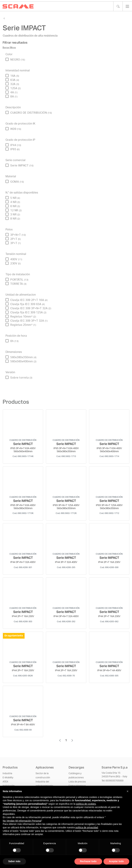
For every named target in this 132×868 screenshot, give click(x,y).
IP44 (16, 145)
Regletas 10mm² (23, 317)
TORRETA (18, 284)
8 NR (15, 219)
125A (15, 88)
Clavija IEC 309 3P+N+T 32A (31, 308)
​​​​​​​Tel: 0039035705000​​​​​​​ (112, 781)
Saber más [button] (14, 861)
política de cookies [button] (86, 804)
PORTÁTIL (19, 280)
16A (15, 76)
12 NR (16, 210)
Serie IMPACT (22, 166)
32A (15, 84)
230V (15, 264)
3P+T (15, 243)
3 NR (15, 215)
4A (14, 92)
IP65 (15, 149)
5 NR (15, 198)
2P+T (15, 239)
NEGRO (18, 60)
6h (14, 341)
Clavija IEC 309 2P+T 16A (29, 300)
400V (16, 259)
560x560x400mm (23, 361)
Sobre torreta (21, 378)
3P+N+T (18, 235)
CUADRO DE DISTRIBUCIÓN (31, 113)
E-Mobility (8, 778)
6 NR (15, 206)
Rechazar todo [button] (88, 861)
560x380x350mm (23, 357)
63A (15, 80)
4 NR (15, 202)
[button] (128, 791)
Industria (7, 773)
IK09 (16, 129)
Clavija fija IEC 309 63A (27, 304)
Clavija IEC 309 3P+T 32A (29, 321)
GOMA (17, 182)
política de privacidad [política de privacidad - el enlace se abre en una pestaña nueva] (87, 827)
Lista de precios (77, 782)
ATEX (5, 782)
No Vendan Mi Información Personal (22, 821)
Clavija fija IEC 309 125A (28, 313)
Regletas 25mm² (23, 325)
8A (14, 97)
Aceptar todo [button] (116, 861)
